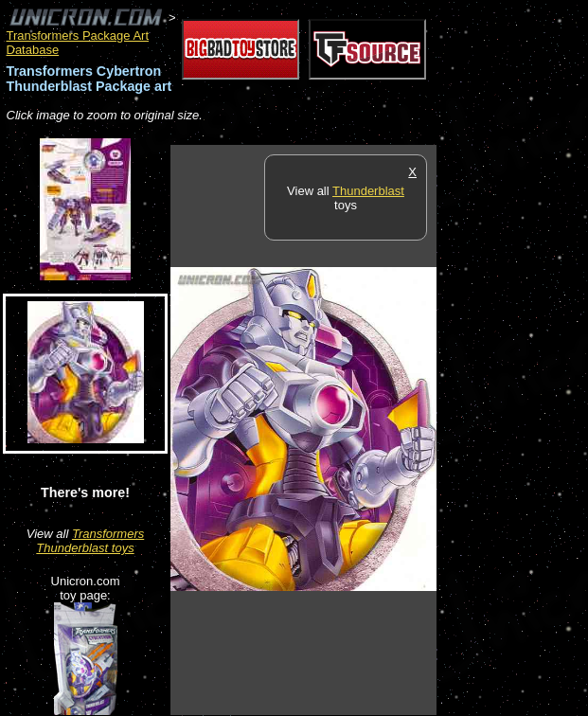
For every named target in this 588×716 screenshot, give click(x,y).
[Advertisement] (512, 429)
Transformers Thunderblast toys (90, 541)
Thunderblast (368, 191)
